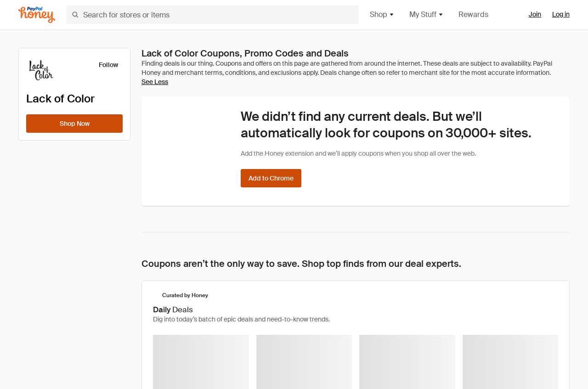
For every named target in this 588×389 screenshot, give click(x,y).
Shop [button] (382, 14)
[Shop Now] (74, 124)
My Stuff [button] (427, 14)
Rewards (473, 14)
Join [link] (535, 14)
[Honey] (37, 15)
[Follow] (103, 65)
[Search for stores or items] (212, 15)
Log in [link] (561, 14)
